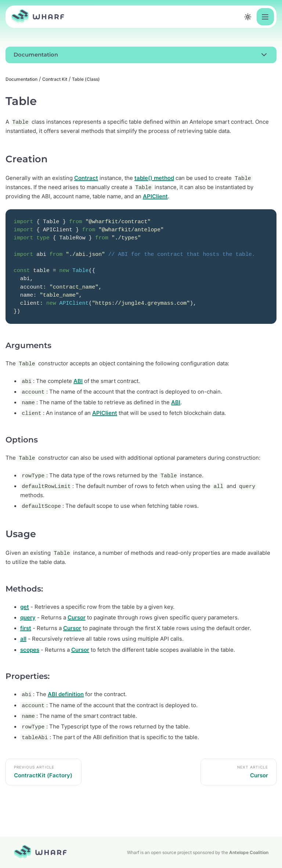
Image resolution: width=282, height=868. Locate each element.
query (28, 618)
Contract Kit (55, 79)
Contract (86, 178)
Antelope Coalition (249, 852)
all (23, 639)
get (25, 607)
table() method (154, 178)
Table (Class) (86, 79)
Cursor (77, 618)
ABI (78, 381)
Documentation (21, 79)
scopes (30, 650)
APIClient (155, 196)
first (26, 628)
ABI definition (66, 694)
